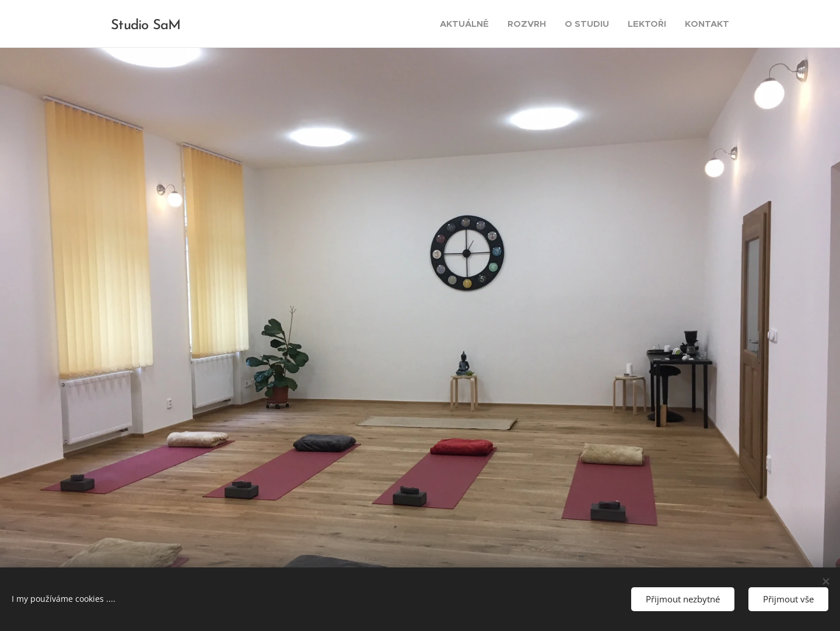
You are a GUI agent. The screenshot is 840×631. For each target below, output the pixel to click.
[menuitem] (468, 24)
